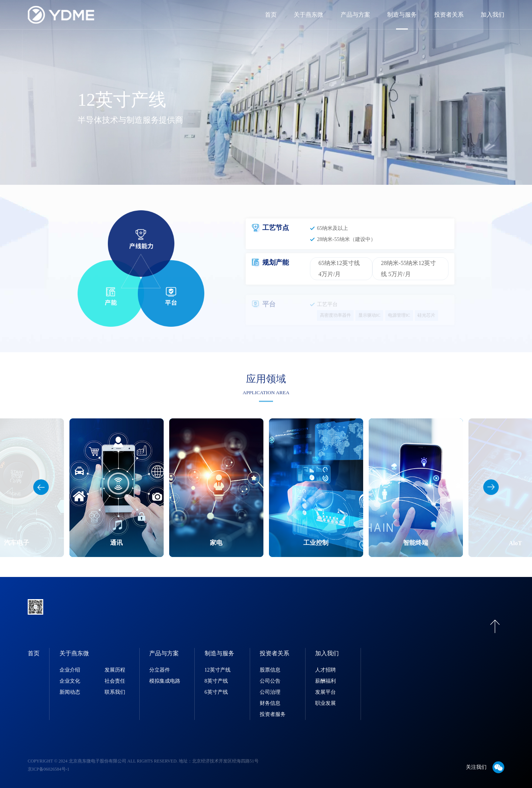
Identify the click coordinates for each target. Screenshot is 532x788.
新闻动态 (70, 692)
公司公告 (270, 681)
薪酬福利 (325, 681)
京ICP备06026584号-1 (49, 769)
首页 (271, 15)
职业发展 (325, 703)
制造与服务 (402, 15)
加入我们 (492, 15)
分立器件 (160, 670)
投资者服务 (273, 714)
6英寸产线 (216, 692)
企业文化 (70, 681)
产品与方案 (355, 15)
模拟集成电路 (165, 681)
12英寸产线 (218, 670)
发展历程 (115, 670)
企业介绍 (70, 670)
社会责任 (115, 681)
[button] (491, 487)
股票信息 (270, 670)
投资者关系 (449, 15)
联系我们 (115, 692)
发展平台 (325, 692)
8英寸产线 (216, 681)
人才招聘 (325, 670)
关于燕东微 (308, 15)
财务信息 (270, 703)
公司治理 (270, 692)
